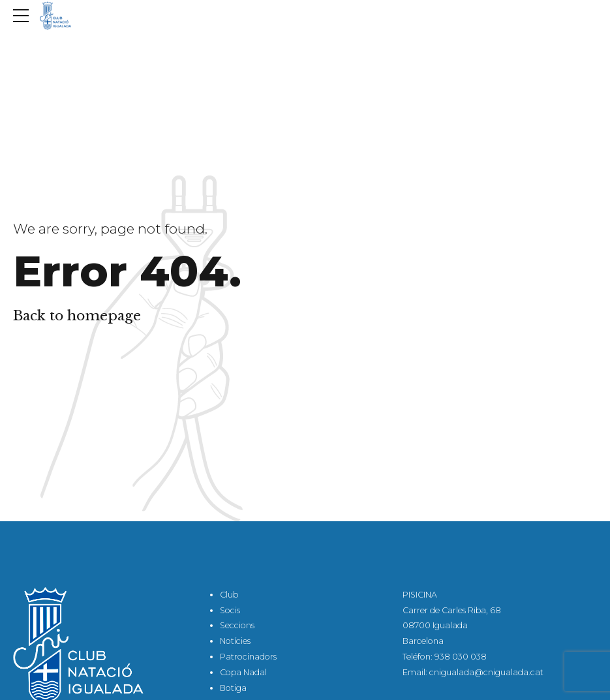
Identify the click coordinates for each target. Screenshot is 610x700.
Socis (230, 610)
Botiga (233, 688)
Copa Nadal (243, 672)
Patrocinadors (248, 657)
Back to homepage (77, 316)
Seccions (237, 625)
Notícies (235, 641)
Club (229, 595)
